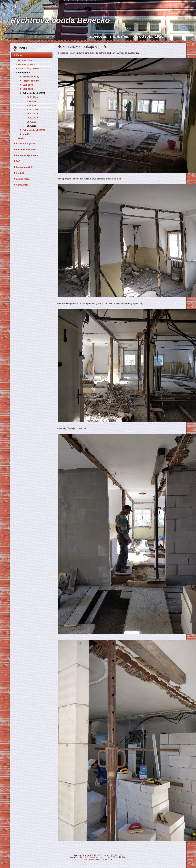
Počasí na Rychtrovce (27, 155)
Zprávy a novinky (25, 167)
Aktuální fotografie (26, 143)
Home (19, 55)
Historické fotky (31, 81)
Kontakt (20, 173)
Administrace (23, 185)
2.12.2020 (32, 105)
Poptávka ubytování (26, 149)
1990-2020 (28, 89)
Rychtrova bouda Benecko (60, 20)
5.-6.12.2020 (33, 110)
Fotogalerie (24, 73)
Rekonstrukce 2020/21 (34, 93)
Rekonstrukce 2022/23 (34, 130)
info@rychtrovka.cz (95, 857)
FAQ (18, 161)
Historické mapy (31, 77)
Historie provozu (27, 64)
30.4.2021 (32, 126)
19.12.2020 (32, 114)
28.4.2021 (32, 122)
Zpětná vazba (23, 179)
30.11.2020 (32, 97)
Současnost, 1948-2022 (30, 68)
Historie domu (25, 60)
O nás (21, 138)
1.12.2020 (32, 101)
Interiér (26, 134)
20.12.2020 (32, 118)
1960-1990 (28, 85)
